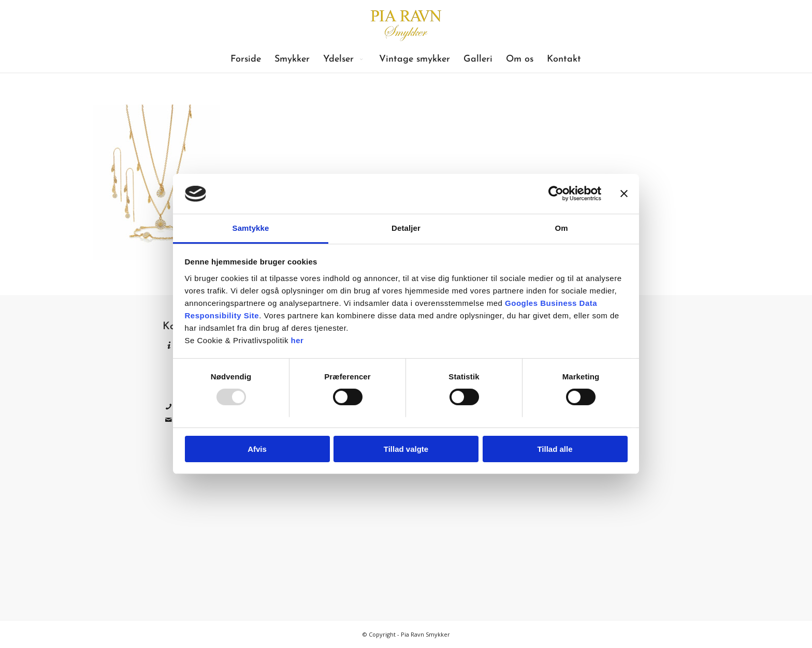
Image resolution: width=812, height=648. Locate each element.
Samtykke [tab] (251, 228)
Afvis (257, 449)
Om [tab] (561, 228)
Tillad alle (555, 449)
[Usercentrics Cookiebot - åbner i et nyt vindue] (556, 194)
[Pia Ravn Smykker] (406, 23)
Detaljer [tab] (406, 228)
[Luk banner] (624, 194)
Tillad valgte (406, 449)
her (298, 340)
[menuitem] (246, 60)
